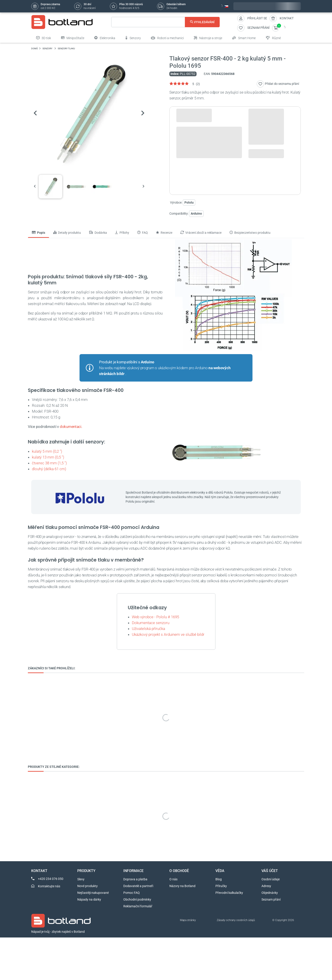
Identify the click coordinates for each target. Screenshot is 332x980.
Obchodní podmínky (137, 899)
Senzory (133, 38)
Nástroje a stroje (208, 38)
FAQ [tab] (143, 233)
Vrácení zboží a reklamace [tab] (201, 233)
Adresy (266, 886)
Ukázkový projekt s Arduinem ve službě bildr (168, 634)
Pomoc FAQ (132, 893)
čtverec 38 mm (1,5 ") (49, 463)
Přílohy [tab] (122, 233)
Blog (219, 879)
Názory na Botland (182, 886)
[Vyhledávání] (165, 22)
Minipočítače (73, 38)
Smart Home (244, 38)
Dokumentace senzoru (151, 623)
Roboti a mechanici (167, 38)
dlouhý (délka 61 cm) (49, 469)
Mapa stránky (188, 920)
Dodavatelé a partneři (138, 886)
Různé (273, 38)
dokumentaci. (71, 427)
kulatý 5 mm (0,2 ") (47, 451)
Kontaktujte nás (49, 886)
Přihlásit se (257, 18)
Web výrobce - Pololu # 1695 (155, 617)
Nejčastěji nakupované (93, 893)
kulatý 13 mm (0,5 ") (48, 457)
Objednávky (270, 893)
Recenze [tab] (164, 233)
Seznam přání (271, 899)
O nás (173, 879)
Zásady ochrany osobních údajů (236, 920)
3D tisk (44, 38)
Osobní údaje (271, 879)
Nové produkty (87, 886)
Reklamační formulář (138, 906)
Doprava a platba (135, 879)
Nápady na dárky (89, 899)
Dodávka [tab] (98, 233)
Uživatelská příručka (148, 629)
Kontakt (287, 18)
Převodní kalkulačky (229, 893)
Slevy (81, 879)
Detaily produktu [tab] (67, 233)
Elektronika (105, 38)
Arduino (196, 214)
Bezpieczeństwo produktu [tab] (250, 233)
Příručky (221, 886)
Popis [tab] (39, 233)
